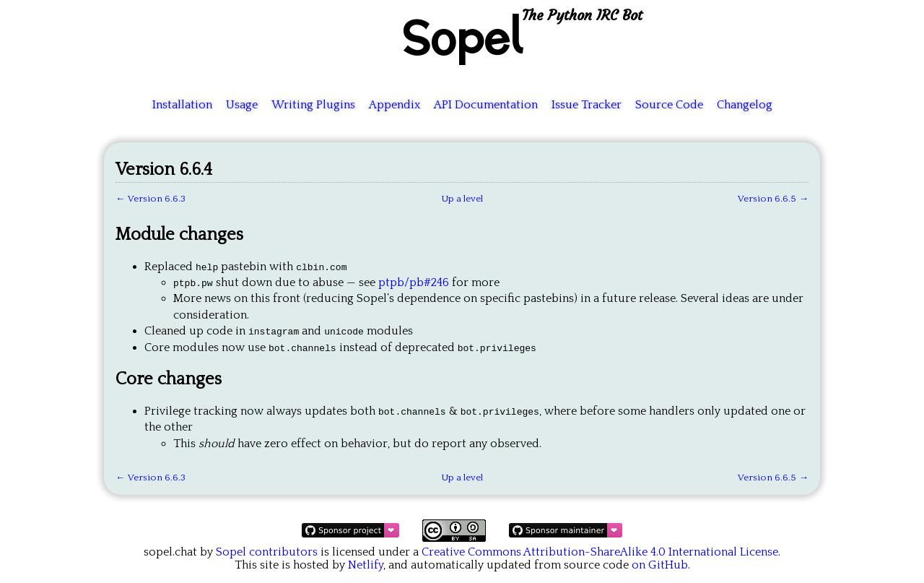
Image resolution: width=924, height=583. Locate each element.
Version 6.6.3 (157, 199)
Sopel (462, 37)
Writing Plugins (313, 105)
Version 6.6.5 (767, 199)
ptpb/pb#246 (414, 282)
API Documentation (486, 105)
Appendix (395, 105)
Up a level (462, 199)
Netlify (366, 565)
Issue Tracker (587, 105)
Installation (182, 105)
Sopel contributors (267, 552)
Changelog (745, 105)
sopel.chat (170, 552)
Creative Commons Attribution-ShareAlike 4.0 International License (600, 552)
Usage (242, 105)
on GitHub (660, 565)
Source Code (669, 105)
